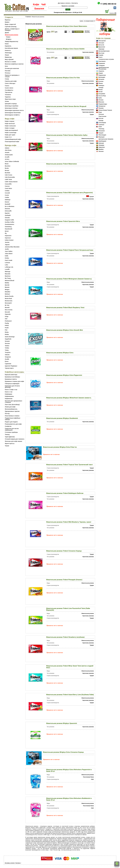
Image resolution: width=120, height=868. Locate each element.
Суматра (101, 125)
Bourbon (8, 166)
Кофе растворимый (11, 130)
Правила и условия (68, 6)
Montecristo (9, 301)
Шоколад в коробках (12, 106)
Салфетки (8, 426)
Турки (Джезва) (10, 437)
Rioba (7, 332)
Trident (8, 37)
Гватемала (102, 61)
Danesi (7, 202)
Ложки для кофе (10, 407)
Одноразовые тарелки (12, 411)
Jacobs (7, 242)
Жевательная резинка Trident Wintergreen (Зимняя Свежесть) (69, 279)
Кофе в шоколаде (11, 133)
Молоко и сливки (10, 62)
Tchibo (7, 348)
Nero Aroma (9, 310)
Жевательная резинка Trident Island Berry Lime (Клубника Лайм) (70, 695)
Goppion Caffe (9, 220)
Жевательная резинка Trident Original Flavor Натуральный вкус (70, 250)
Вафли (7, 22)
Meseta (7, 287)
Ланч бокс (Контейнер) (12, 405)
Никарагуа (102, 106)
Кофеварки (8, 394)
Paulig (7, 323)
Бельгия (101, 45)
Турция (91, 196)
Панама (101, 108)
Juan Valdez (9, 251)
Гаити (100, 57)
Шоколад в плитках (11, 108)
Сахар (7, 79)
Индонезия (102, 75)
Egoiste (7, 213)
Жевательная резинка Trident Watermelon (62, 164)
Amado (7, 152)
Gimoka (7, 218)
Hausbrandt (9, 229)
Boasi (7, 164)
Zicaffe (7, 359)
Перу (100, 112)
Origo (7, 316)
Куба (100, 98)
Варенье (8, 20)
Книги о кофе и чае (11, 390)
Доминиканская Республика (104, 68)
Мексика (101, 102)
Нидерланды (103, 104)
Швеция (101, 143)
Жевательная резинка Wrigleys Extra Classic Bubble (65, 49)
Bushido (7, 173)
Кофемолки (9, 399)
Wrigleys (9, 39)
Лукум (7, 55)
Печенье (8, 73)
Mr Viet (7, 305)
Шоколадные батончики (13, 113)
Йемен (101, 83)
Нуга (6, 66)
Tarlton (7, 346)
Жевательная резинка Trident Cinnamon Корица (64, 551)
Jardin (7, 249)
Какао (7, 44)
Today (7, 350)
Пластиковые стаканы (12, 416)
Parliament (8, 321)
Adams (7, 148)
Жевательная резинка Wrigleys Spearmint (62, 723)
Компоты (8, 50)
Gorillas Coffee (10, 222)
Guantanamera (9, 224)
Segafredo (8, 339)
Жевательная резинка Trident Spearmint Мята (63, 221)
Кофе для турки (10, 135)
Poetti (7, 328)
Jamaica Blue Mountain (12, 247)
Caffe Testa (8, 179)
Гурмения (8, 364)
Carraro (7, 186)
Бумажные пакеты (11, 379)
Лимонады (8, 53)
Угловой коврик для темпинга (15, 439)
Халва (7, 101)
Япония (101, 151)
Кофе (36, 4)
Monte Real (8, 299)
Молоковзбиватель (11, 409)
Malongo (8, 272)
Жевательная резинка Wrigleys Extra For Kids (63, 78)
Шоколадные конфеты (12, 115)
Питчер (7, 414)
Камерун (101, 85)
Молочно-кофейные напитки (14, 64)
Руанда (101, 120)
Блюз (7, 361)
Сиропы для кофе (11, 81)
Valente (7, 355)
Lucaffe (7, 269)
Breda (7, 168)
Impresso (8, 238)
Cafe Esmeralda (10, 177)
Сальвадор (102, 123)
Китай (100, 92)
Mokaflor (8, 292)
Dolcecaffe (8, 211)
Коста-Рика (102, 96)
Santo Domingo (10, 337)
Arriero (7, 159)
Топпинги (8, 95)
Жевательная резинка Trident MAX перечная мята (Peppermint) (69, 193)
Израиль (101, 71)
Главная (28, 17)
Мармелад (8, 57)
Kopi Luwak (9, 260)
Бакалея (39, 9)
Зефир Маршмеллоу (12, 41)
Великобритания (104, 51)
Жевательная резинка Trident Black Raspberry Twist (65, 308)
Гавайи (101, 55)
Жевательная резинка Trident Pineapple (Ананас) (64, 580)
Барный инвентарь (11, 375)
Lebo (6, 265)
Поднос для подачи (11, 422)
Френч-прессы (10, 444)
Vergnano (8, 357)
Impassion (8, 236)
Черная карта (9, 368)
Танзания (102, 131)
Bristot (7, 170)
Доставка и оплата (64, 3)
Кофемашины (9, 396)
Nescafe (7, 312)
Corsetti (7, 193)
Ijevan (7, 231)
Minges (7, 290)
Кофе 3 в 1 (8, 137)
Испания (101, 79)
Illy (6, 233)
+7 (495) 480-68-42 (108, 4)
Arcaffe (7, 157)
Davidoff (7, 204)
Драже (7, 33)
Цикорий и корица (11, 104)
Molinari (7, 294)
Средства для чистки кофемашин (12, 429)
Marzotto (8, 274)
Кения (101, 90)
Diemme (7, 209)
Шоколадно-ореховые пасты (14, 110)
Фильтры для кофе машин (13, 441)
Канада (101, 88)
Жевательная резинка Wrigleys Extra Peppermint (64, 375)
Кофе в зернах (10, 121)
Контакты (75, 3)
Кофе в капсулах (10, 126)
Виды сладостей (10, 24)
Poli (6, 330)
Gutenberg (8, 227)
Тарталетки (9, 92)
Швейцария (102, 141)
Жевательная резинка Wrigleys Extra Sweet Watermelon (67, 26)
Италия (101, 81)
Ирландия (102, 77)
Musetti (7, 307)
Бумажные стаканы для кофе (14, 381)
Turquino (8, 352)
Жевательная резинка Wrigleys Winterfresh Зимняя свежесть (69, 398)
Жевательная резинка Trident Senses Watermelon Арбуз (67, 135)
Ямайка (101, 149)
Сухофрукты (9, 90)
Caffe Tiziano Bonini (11, 182)
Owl (6, 319)
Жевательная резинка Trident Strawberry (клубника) (65, 637)
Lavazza (7, 263)
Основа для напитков (12, 68)
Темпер (7, 435)
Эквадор (101, 145)
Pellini (7, 325)
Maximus (8, 276)
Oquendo (8, 314)
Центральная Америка (106, 139)
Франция (102, 137)
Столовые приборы (11, 432)
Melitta (7, 283)
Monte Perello (9, 296)
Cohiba (7, 191)
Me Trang (8, 278)
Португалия (102, 116)
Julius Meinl (9, 254)
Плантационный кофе (12, 142)
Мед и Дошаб (9, 59)
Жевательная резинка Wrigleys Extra (60, 353)
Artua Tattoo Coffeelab (12, 161)
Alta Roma (8, 150)
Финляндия (102, 135)
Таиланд (101, 129)
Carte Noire (8, 188)
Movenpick (8, 303)
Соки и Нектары (10, 83)
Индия (101, 73)
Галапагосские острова (106, 59)
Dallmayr (8, 200)
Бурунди (101, 49)
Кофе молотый (10, 124)
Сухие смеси (9, 88)
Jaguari (7, 245)
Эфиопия (102, 147)
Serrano (7, 343)
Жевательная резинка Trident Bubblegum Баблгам (65, 493)
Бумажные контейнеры (12, 377)
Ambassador (9, 155)
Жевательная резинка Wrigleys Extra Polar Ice (60, 447)
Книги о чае (9, 392)
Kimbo (7, 258)
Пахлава (8, 71)
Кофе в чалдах (10, 128)
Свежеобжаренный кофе (13, 139)
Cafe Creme (9, 175)
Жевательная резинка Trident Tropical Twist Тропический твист (70, 465)
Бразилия (102, 47)
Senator (7, 341)
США (100, 127)
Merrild (7, 285)
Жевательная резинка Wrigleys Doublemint (62, 418)
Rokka (7, 334)
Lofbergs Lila (9, 267)
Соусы (7, 86)
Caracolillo (8, 184)
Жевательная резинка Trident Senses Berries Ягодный (66, 106)
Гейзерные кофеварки (12, 384)
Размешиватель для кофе (13, 424)
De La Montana (10, 206)
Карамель (8, 46)
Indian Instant (9, 240)
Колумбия (102, 94)
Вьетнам (101, 53)
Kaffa (7, 256)
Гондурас (102, 65)
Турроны (8, 97)
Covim (7, 195)
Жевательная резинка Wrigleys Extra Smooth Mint (65, 330)
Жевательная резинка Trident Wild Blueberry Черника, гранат (69, 522)
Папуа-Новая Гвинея (105, 110)
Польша (101, 114)
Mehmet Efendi (10, 281)
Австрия (101, 43)
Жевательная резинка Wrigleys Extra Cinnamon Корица (63, 752)
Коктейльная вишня (11, 48)
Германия (102, 63)
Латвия (101, 100)
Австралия (102, 41)
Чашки (7, 446)
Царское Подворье (11, 366)
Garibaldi (8, 215)
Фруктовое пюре (10, 99)
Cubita (7, 197)
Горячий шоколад (11, 27)
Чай (43, 4)
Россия (101, 118)
